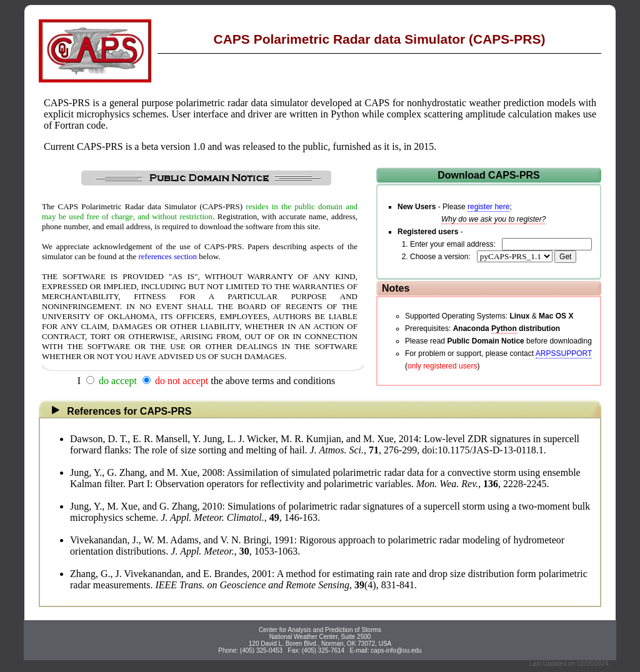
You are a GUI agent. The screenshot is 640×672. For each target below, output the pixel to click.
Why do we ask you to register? (493, 219)
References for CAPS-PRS (118, 411)
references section (168, 256)
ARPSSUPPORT (564, 353)
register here (488, 207)
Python (504, 329)
